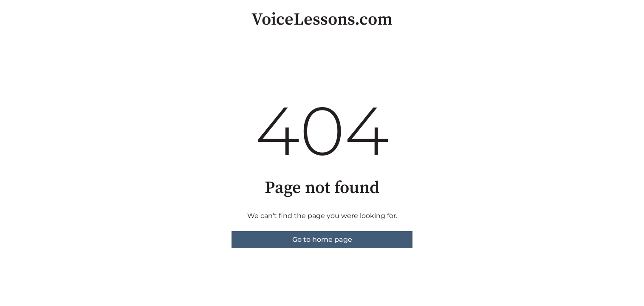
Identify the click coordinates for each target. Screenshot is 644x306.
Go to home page (322, 239)
